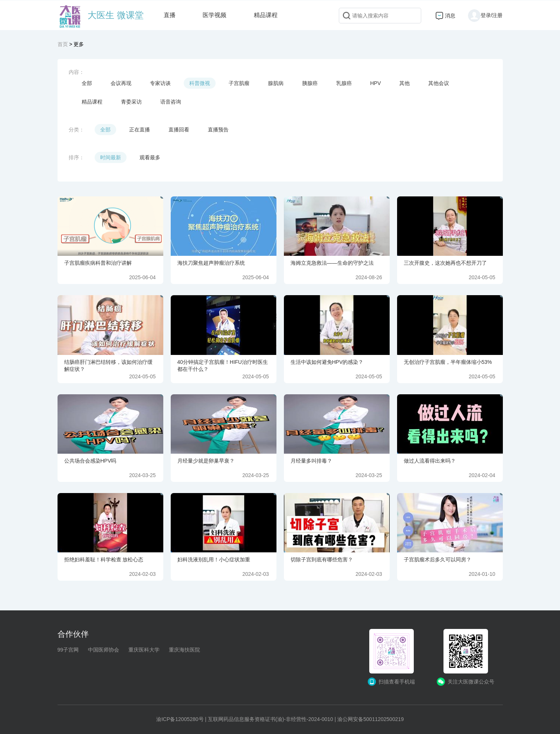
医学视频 (214, 15)
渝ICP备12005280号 (180, 719)
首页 (63, 44)
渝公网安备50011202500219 (371, 719)
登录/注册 (485, 15)
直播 (170, 15)
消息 (450, 16)
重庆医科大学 (144, 650)
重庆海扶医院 (184, 650)
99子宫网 (68, 650)
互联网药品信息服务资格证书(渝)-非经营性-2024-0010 (271, 719)
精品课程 (266, 15)
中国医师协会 (104, 650)
